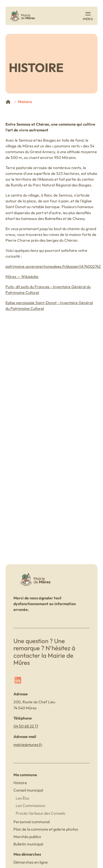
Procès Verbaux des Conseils (40, 813)
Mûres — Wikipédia (22, 277)
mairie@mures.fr (28, 745)
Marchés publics (27, 837)
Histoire (20, 783)
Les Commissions (30, 806)
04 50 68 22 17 (26, 726)
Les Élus (22, 798)
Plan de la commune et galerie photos (46, 829)
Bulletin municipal (28, 844)
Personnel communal (32, 822)
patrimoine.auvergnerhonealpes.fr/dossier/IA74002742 (53, 266)
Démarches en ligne (31, 862)
